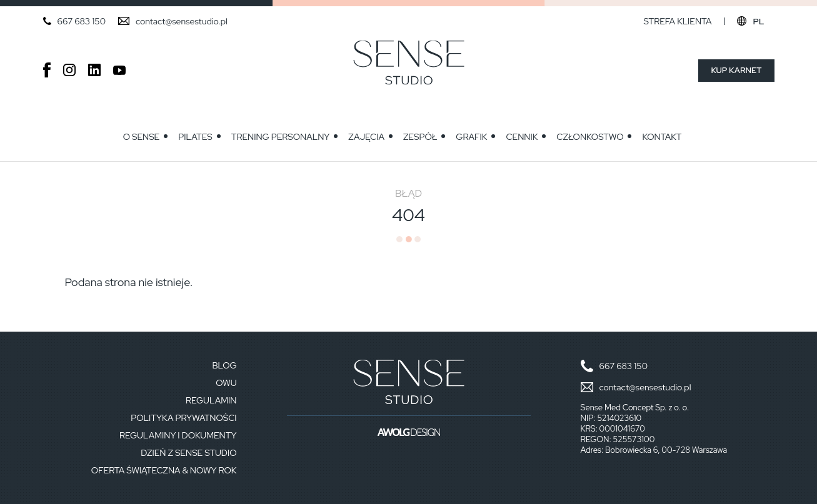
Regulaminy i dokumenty (178, 435)
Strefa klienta (677, 21)
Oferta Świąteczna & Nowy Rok (164, 470)
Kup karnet (736, 70)
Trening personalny (281, 137)
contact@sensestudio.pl (182, 21)
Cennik (522, 137)
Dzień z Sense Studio (188, 453)
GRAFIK (471, 137)
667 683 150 (82, 21)
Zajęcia (366, 137)
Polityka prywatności (183, 418)
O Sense (142, 137)
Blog (224, 365)
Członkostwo (590, 137)
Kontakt (662, 137)
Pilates (195, 137)
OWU (226, 383)
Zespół (420, 137)
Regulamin (211, 400)
